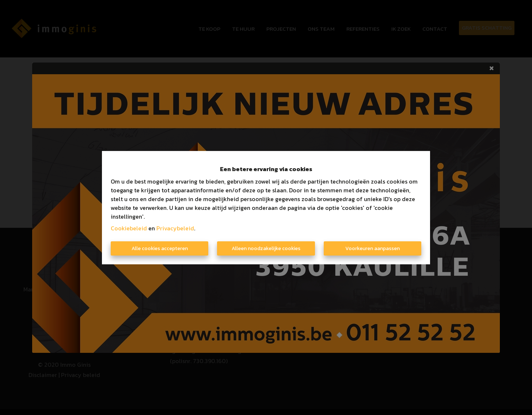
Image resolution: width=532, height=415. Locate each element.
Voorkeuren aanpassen (373, 248)
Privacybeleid (175, 228)
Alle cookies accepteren (160, 248)
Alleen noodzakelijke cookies (266, 248)
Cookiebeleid (129, 228)
